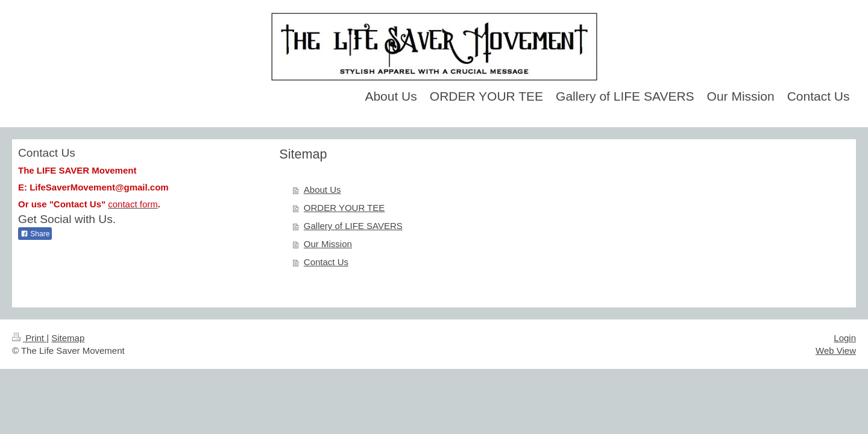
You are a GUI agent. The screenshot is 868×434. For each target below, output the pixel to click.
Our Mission (328, 244)
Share (35, 234)
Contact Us (326, 262)
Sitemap (68, 338)
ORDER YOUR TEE (344, 208)
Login (845, 338)
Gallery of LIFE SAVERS (353, 226)
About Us (322, 190)
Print (29, 338)
